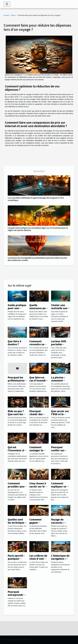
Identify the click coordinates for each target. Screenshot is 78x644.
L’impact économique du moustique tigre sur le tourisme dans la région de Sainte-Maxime (38, 229)
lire (22, 97)
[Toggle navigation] (7, 4)
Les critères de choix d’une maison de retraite (38, 560)
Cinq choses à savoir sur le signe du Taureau (38, 488)
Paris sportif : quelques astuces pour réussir (16, 560)
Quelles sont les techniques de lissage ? (17, 522)
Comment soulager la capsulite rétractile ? (36, 452)
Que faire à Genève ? (14, 343)
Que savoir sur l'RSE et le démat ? (60, 414)
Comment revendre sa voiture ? (37, 344)
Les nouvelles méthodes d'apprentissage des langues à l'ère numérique (36, 199)
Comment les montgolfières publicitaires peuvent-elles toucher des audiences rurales (37, 259)
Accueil (6, 15)
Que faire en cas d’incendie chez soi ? (38, 380)
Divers (13, 15)
